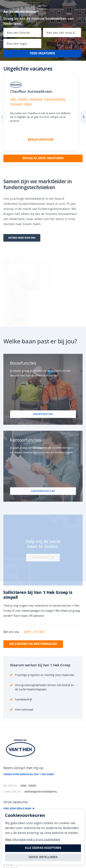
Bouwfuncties (43, 422)
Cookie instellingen (43, 857)
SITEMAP (8, 865)
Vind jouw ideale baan (17, 809)
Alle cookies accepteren (43, 848)
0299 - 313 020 (34, 632)
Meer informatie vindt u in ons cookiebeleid (32, 839)
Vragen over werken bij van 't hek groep (29, 775)
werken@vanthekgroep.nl (41, 792)
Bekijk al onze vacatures (43, 158)
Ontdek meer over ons (22, 244)
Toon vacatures (42, 54)
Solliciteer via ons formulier (33, 644)
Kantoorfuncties (43, 500)
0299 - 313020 (28, 786)
